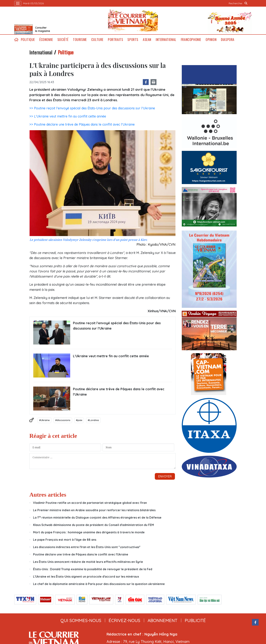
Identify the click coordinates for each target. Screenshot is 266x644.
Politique (28, 40)
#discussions (63, 420)
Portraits (115, 40)
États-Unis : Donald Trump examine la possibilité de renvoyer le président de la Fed (93, 569)
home (16, 40)
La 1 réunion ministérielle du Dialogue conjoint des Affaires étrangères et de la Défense (97, 517)
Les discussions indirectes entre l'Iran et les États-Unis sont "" (87, 547)
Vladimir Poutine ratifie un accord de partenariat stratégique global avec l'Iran (90, 503)
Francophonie (191, 40)
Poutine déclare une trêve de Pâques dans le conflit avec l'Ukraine (119, 392)
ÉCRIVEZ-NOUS (124, 620)
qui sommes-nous (81, 620)
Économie (46, 40)
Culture (97, 40)
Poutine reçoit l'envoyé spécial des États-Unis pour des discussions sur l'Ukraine (117, 326)
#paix (79, 420)
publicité (195, 620)
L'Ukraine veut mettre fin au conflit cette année (111, 356)
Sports (133, 40)
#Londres (93, 420)
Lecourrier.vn (133, 20)
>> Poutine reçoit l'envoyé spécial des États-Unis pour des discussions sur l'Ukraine (92, 108)
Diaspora (228, 40)
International (166, 40)
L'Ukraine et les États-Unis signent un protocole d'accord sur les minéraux (86, 577)
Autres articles (48, 495)
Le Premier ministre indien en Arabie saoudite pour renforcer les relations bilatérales (94, 510)
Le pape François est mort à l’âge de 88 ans (65, 540)
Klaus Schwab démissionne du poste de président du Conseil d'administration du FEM (93, 525)
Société (63, 40)
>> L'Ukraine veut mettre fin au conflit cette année (68, 116)
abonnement (162, 620)
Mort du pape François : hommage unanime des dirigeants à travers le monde (89, 532)
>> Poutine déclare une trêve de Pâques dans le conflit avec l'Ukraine (82, 124)
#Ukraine (44, 420)
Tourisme (80, 40)
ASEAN (147, 40)
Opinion (211, 40)
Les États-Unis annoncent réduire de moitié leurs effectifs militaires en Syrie (88, 562)
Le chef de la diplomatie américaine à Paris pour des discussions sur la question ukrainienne (99, 584)
